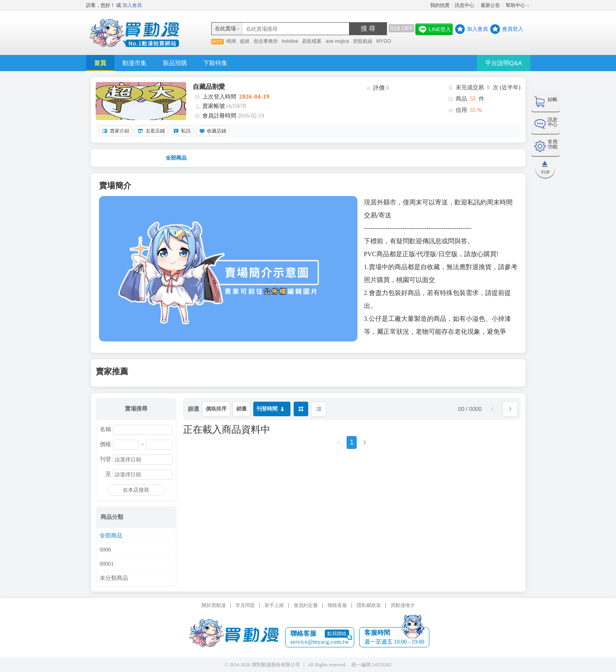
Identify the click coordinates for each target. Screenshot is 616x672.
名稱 (105, 430)
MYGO (384, 41)
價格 (105, 444)
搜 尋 (368, 28)
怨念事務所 (266, 41)
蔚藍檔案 (312, 41)
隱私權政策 (369, 605)
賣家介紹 (115, 131)
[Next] (365, 445)
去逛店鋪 (150, 131)
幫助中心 (515, 5)
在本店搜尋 (136, 490)
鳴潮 (231, 41)
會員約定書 (306, 605)
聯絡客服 (337, 605)
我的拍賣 (440, 5)
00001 (107, 564)
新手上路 (274, 605)
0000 (105, 550)
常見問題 (245, 605)
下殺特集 (215, 63)
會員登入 (513, 29)
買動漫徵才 (403, 605)
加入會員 (132, 5)
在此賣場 (225, 28)
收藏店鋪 (212, 131)
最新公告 (490, 5)
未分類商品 (114, 578)
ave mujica (337, 41)
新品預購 (175, 63)
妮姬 (245, 41)
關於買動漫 (214, 605)
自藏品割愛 (209, 87)
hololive (290, 41)
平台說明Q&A (504, 63)
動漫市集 (135, 63)
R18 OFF (402, 28)
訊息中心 (465, 5)
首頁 (100, 63)
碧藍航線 (363, 41)
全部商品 (176, 158)
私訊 (181, 131)
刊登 (105, 459)
